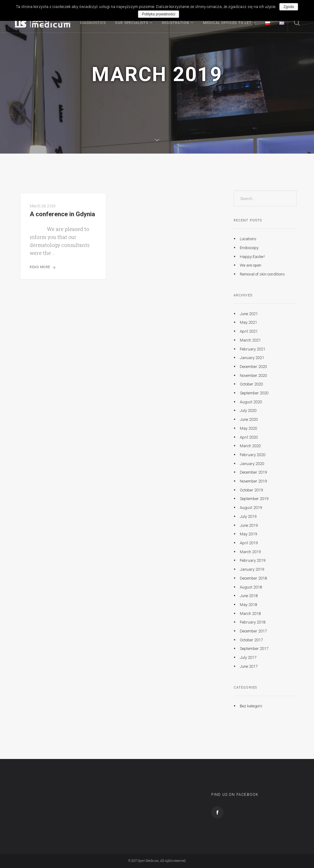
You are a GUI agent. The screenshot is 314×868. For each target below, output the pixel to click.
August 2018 (251, 587)
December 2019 (253, 472)
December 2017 (253, 631)
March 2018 (250, 613)
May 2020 (248, 428)
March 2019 (250, 552)
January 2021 (252, 358)
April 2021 (249, 331)
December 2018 (253, 578)
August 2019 (251, 508)
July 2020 (248, 411)
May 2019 (248, 534)
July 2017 (248, 657)
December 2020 (253, 367)
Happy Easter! (252, 256)
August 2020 (251, 402)
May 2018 (248, 605)
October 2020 (251, 384)
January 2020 (252, 463)
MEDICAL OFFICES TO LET (227, 23)
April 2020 (249, 437)
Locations (248, 239)
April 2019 (249, 543)
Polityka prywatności (159, 14)
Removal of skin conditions (262, 274)
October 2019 (251, 490)
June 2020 (249, 419)
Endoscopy (249, 248)
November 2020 (253, 375)
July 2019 (248, 516)
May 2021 (248, 322)
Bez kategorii (251, 706)
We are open (251, 265)
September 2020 (254, 393)
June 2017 (249, 666)
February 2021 (253, 349)
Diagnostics (93, 23)
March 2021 (250, 340)
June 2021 (249, 314)
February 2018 (253, 622)
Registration (176, 23)
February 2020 (253, 455)
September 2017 (254, 649)
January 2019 (252, 569)
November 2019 (253, 481)
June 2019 (249, 525)
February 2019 (253, 560)
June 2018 (249, 596)
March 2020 (250, 446)
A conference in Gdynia (62, 214)
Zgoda (289, 7)
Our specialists (132, 23)
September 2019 (254, 499)
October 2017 (251, 640)
